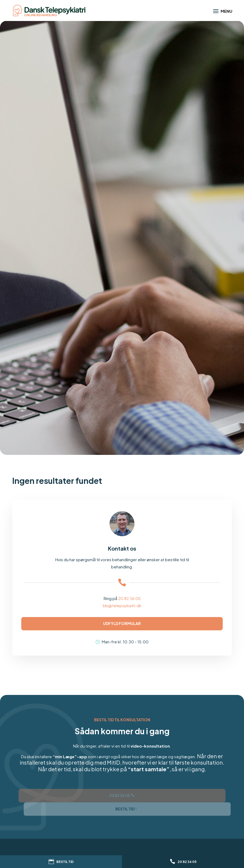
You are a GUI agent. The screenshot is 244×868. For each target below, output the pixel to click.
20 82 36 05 (129, 598)
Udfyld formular (122, 623)
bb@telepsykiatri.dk (122, 605)
